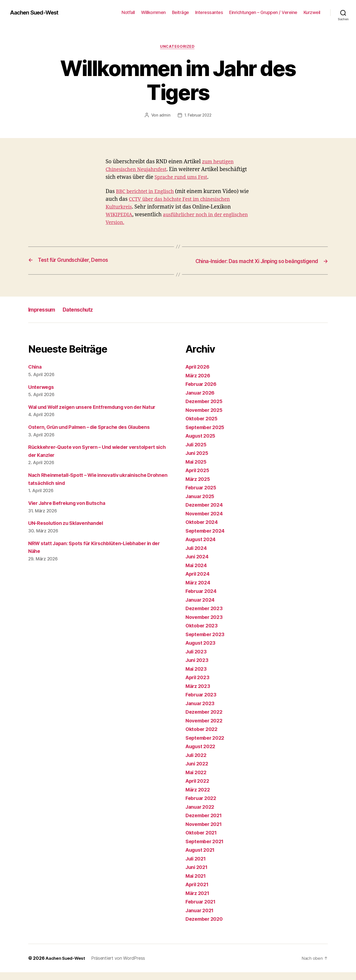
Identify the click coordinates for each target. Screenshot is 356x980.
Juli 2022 (197, 763)
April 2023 (199, 685)
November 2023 (206, 625)
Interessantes (209, 12)
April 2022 (199, 789)
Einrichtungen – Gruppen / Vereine (263, 12)
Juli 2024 (197, 556)
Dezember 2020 (206, 927)
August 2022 (202, 754)
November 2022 (206, 728)
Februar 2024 (202, 599)
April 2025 (199, 478)
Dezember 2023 (206, 616)
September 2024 (207, 539)
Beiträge (180, 12)
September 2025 (207, 435)
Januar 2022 (201, 815)
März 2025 (199, 487)
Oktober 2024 (203, 530)
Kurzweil (312, 12)
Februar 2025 (202, 495)
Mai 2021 (197, 884)
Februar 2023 (202, 702)
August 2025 (202, 443)
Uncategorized (178, 47)
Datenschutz (85, 317)
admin (164, 116)
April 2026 (199, 374)
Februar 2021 (202, 909)
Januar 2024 (201, 608)
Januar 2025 (201, 504)
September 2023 (207, 642)
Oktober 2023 (203, 633)
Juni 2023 (198, 668)
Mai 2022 (197, 780)
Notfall (128, 12)
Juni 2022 (198, 771)
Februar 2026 (202, 392)
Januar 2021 (201, 918)
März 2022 (199, 797)
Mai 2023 (197, 677)
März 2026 (199, 383)
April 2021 (198, 892)
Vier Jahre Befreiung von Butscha (70, 511)
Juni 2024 (198, 564)
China (35, 374)
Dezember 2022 (206, 720)
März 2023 (199, 694)
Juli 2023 (197, 659)
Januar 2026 (201, 400)
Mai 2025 (197, 469)
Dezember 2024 (206, 513)
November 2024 (206, 521)
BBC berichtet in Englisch (147, 192)
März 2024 (199, 590)
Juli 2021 (197, 866)
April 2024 (199, 582)
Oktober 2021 (203, 840)
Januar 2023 (201, 711)
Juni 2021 (198, 875)
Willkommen (153, 12)
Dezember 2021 (205, 823)
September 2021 (206, 849)
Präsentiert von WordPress (120, 966)
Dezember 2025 (206, 409)
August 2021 (202, 858)
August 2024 (202, 547)
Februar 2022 (202, 806)
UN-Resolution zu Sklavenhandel (69, 531)
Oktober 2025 (203, 426)
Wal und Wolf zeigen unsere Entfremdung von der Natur (98, 415)
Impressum (44, 317)
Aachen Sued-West (37, 13)
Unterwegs (42, 394)
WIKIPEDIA (120, 215)
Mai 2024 (197, 573)
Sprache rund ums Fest (212, 178)
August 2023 (202, 651)
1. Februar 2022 (198, 116)
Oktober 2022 (203, 737)
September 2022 (207, 746)
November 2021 (205, 832)
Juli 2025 (197, 452)
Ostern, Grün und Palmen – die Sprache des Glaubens (95, 435)
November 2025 (206, 418)
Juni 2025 (198, 461)
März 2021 (199, 901)
